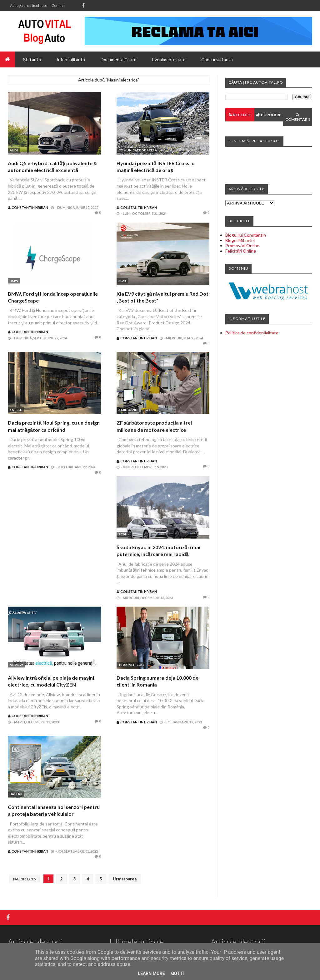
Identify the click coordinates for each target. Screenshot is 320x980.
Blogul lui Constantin (246, 235)
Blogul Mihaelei (240, 240)
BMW (14, 281)
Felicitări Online (241, 251)
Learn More (151, 973)
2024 (122, 281)
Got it (178, 973)
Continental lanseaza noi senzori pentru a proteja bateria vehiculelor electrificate (54, 814)
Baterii (16, 794)
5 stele (16, 410)
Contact (58, 5)
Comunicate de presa (138, 150)
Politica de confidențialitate (252, 333)
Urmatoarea (125, 879)
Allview (16, 665)
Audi (14, 150)
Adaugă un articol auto (29, 5)
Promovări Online (242, 246)
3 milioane (128, 410)
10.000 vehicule (132, 665)
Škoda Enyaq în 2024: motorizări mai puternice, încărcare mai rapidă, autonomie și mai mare (158, 554)
